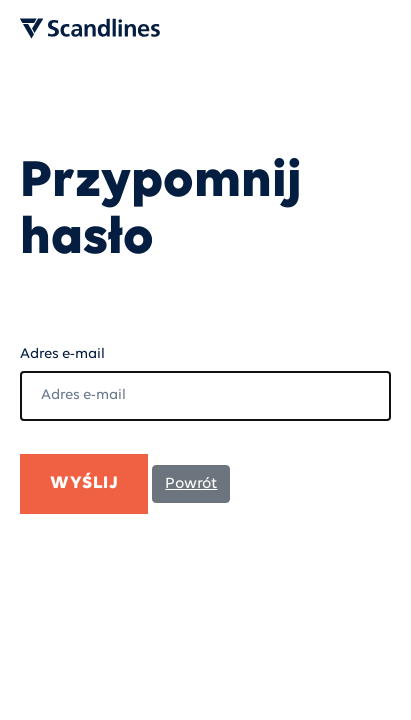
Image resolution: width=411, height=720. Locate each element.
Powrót (191, 484)
